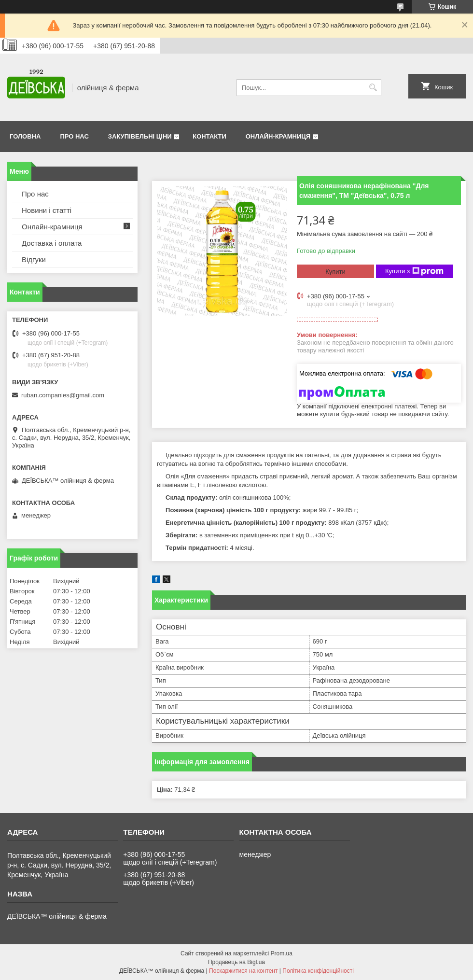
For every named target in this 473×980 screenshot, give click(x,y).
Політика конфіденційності (318, 971)
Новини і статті (47, 210)
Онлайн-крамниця (278, 136)
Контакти (209, 136)
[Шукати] (373, 88)
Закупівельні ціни (140, 136)
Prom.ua (282, 953)
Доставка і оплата (52, 243)
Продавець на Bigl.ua (236, 962)
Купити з (414, 271)
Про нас (74, 136)
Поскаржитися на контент (243, 971)
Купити (335, 272)
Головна (25, 136)
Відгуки (34, 259)
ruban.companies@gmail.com (63, 395)
